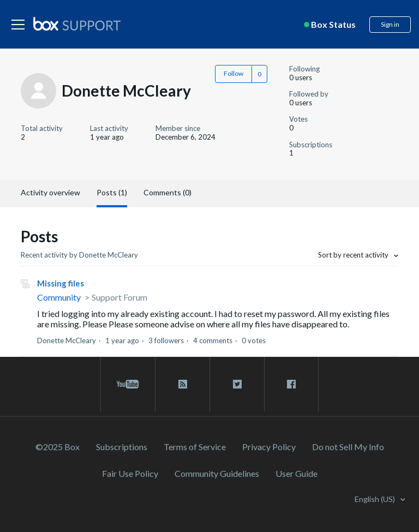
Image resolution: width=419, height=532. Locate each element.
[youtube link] (128, 384)
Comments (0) (167, 192)
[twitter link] (237, 384)
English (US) (376, 499)
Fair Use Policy (130, 473)
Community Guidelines (217, 473)
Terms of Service (195, 447)
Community (59, 297)
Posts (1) (112, 192)
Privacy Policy (269, 447)
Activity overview (50, 192)
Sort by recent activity (354, 255)
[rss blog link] (182, 384)
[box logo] (77, 23)
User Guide (297, 473)
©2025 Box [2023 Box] (58, 447)
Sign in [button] (390, 24)
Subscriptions (122, 447)
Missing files (61, 283)
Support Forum (119, 297)
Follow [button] (234, 73)
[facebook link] (291, 384)
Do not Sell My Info (348, 447)
